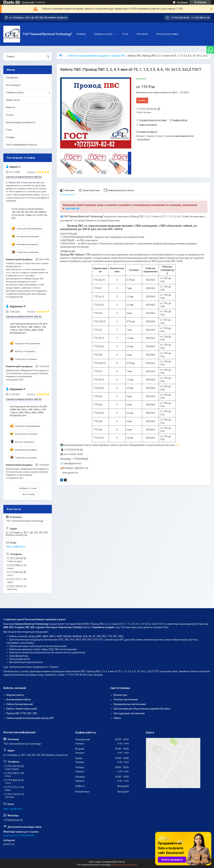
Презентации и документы (21, 122)
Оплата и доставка (167, 34)
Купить (142, 100)
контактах (72, 208)
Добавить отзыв (28, 488)
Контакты (142, 34)
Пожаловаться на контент (125, 865)
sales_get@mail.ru (16, 547)
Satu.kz (122, 862)
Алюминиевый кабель (19, 699)
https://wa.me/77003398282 (19, 836)
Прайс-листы (13, 100)
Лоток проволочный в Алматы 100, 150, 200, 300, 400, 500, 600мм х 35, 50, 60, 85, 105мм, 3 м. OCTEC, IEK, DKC (30, 213)
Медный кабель (15, 695)
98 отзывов (182, 2)
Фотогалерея (13, 85)
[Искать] (48, 57)
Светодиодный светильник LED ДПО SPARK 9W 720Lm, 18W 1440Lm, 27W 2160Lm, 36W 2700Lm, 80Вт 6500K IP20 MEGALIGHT (29, 328)
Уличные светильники (126, 699)
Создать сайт (28, 2)
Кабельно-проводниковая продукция (89, 56)
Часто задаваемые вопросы (21, 145)
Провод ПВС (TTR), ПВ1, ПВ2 (22, 713)
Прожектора (120, 695)
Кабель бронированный (20, 704)
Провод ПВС (119, 56)
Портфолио (12, 78)
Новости (10, 107)
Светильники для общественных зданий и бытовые (142, 709)
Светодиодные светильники (129, 713)
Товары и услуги (103, 34)
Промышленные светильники (130, 704)
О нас (125, 34)
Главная (81, 34)
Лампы (117, 718)
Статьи (10, 115)
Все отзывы (29, 494)
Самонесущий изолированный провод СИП (30, 718)
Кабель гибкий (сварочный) (22, 709)
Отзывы (10, 137)
